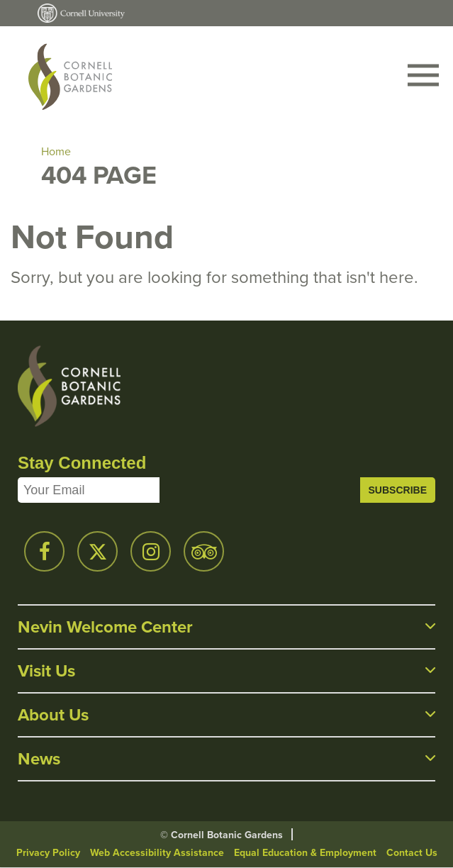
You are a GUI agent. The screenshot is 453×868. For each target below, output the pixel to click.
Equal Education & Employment (305, 853)
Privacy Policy (48, 853)
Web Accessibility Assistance (157, 853)
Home (56, 151)
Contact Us (412, 853)
